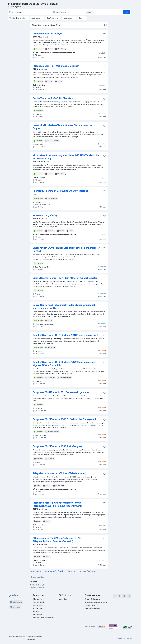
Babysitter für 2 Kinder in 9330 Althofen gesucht (59, 446)
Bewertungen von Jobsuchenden (96, 602)
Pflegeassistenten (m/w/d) (48, 34)
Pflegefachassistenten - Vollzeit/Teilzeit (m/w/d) (59, 473)
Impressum (31, 640)
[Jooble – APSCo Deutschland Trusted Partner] (101, 627)
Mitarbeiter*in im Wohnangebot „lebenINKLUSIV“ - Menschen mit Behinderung (66, 157)
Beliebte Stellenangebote (38, 585)
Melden (102, 57)
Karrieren (36, 612)
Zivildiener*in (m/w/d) (45, 215)
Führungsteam (38, 605)
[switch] (105, 25)
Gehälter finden (90, 605)
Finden (126, 12)
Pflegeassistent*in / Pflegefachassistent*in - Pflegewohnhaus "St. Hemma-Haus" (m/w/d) (58, 504)
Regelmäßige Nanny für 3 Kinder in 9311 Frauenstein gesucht (66, 335)
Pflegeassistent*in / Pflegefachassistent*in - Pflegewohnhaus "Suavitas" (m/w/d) (58, 540)
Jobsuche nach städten (38, 588)
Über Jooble (38, 599)
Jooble (129, 638)
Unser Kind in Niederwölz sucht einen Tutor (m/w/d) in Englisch (62, 127)
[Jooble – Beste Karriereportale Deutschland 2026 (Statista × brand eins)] (114, 627)
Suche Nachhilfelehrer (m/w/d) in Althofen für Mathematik (65, 278)
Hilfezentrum (38, 615)
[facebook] (115, 596)
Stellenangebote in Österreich (43, 618)
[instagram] (119, 596)
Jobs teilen (63, 599)
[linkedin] (129, 596)
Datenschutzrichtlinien (34, 637)
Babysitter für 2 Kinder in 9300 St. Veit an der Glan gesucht (65, 419)
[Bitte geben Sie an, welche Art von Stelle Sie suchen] (29, 12)
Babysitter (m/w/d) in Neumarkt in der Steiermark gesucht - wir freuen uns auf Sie (65, 307)
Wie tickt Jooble (39, 602)
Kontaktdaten (38, 608)
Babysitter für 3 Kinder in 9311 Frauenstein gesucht (61, 392)
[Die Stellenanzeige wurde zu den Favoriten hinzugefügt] (104, 34)
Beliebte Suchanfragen (40, 577)
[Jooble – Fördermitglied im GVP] (127, 627)
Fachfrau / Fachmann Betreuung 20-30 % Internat (60, 191)
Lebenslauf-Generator (92, 608)
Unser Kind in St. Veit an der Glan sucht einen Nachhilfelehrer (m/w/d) (66, 249)
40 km (90, 12)
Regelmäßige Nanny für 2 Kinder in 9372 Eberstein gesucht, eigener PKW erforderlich (65, 364)
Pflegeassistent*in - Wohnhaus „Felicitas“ (56, 66)
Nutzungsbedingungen (17, 637)
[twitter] (124, 596)
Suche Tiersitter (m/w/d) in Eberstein (53, 98)
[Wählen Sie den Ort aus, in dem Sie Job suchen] (73, 12)
